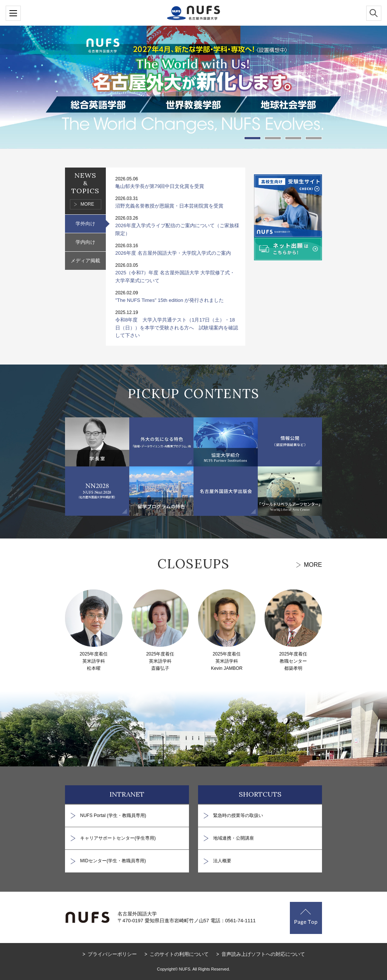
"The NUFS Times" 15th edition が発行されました (170, 300)
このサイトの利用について (179, 954)
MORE (87, 204)
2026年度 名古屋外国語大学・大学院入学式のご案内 (173, 253)
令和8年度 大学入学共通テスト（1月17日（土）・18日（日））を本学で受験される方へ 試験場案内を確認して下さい (177, 328)
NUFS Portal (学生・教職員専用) (113, 815)
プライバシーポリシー (112, 954)
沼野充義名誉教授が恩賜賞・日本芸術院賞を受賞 (169, 206)
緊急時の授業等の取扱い (238, 815)
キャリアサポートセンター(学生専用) (118, 838)
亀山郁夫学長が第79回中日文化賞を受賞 (160, 186)
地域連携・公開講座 (234, 838)
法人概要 (222, 861)
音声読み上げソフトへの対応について (263, 954)
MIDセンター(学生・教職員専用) (113, 861)
